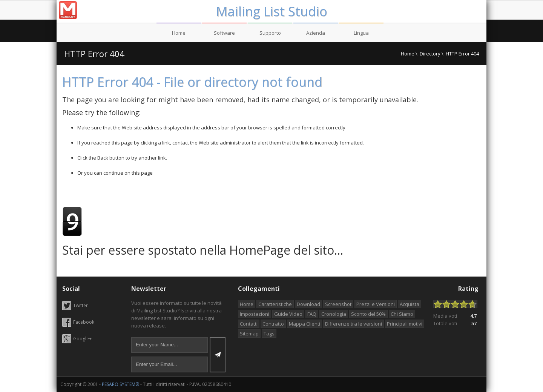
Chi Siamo (402, 314)
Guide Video (288, 314)
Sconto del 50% (368, 314)
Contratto (273, 324)
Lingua (361, 33)
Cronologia (334, 314)
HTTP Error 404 (94, 54)
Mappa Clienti (304, 324)
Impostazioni (255, 314)
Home (179, 33)
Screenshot (338, 304)
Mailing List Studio (272, 11)
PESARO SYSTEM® (120, 384)
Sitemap (249, 334)
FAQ (312, 314)
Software (224, 33)
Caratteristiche (275, 304)
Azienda (316, 33)
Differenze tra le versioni (354, 324)
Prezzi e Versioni (376, 304)
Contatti (249, 324)
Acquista (410, 304)
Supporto (270, 33)
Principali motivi (405, 324)
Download (308, 304)
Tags (269, 334)
